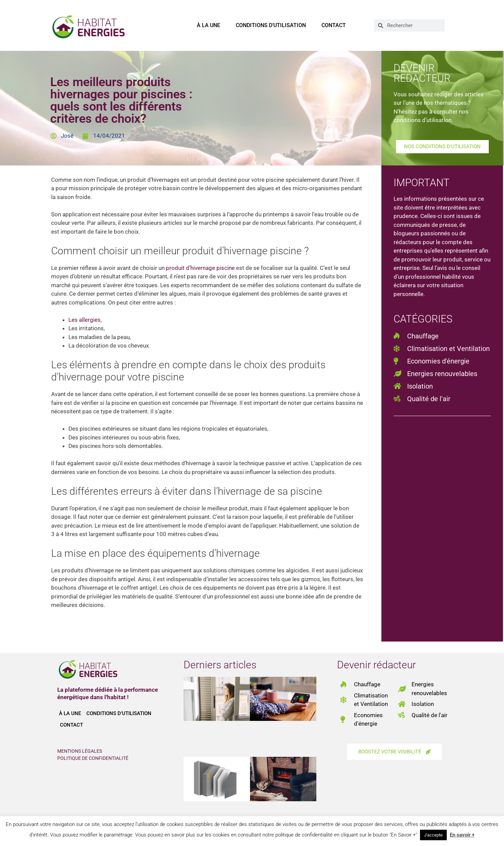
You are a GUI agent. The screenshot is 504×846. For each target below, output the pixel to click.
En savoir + (462, 835)
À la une (208, 25)
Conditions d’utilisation (271, 25)
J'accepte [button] (433, 835)
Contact (334, 25)
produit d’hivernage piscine (200, 268)
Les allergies (85, 320)
